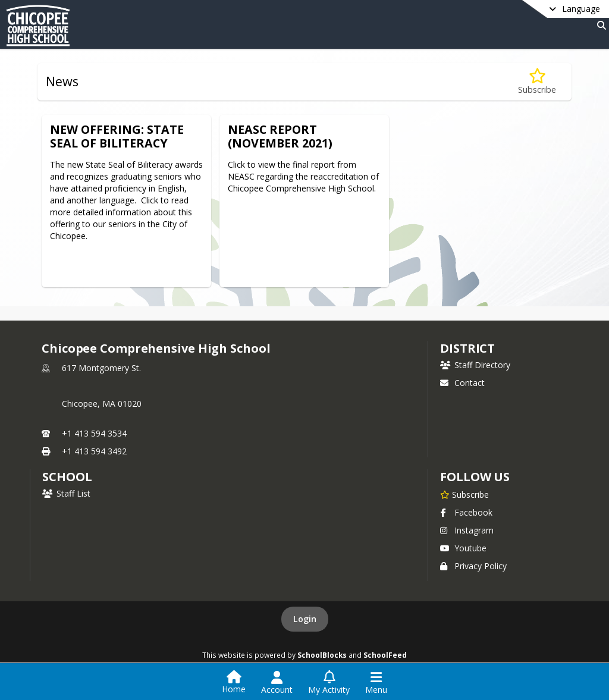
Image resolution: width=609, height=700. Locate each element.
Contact (462, 383)
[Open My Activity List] (329, 683)
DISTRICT (467, 348)
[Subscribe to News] (537, 82)
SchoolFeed (385, 655)
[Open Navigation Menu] (376, 683)
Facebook (466, 512)
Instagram (467, 530)
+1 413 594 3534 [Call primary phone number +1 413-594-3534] (94, 433)
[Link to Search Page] (599, 25)
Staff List (66, 493)
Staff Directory (475, 365)
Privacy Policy (473, 566)
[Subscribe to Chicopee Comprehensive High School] (464, 494)
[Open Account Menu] (277, 683)
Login (305, 619)
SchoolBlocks (322, 655)
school (67, 477)
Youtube (463, 548)
